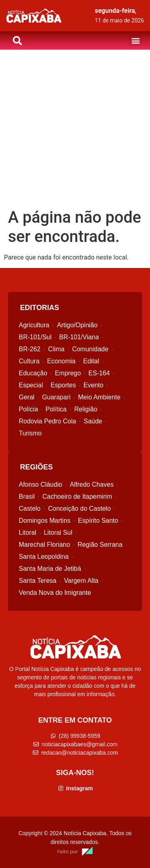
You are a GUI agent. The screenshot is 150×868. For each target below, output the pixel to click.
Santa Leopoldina (44, 557)
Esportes (63, 385)
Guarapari (56, 397)
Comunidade (90, 349)
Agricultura (34, 325)
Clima (56, 349)
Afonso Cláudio (41, 484)
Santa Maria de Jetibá (50, 569)
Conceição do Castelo (79, 509)
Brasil (27, 496)
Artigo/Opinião (77, 325)
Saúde (93, 421)
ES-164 (99, 373)
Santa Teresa (38, 581)
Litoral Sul (58, 533)
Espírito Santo (98, 521)
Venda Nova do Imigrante (55, 593)
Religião (86, 409)
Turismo (30, 433)
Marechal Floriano (44, 545)
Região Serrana (100, 545)
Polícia (28, 409)
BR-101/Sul (35, 337)
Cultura (29, 361)
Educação (33, 373)
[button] (135, 41)
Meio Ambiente (99, 397)
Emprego (68, 373)
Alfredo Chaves (92, 484)
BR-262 (30, 349)
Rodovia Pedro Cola (47, 421)
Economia (61, 361)
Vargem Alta (81, 581)
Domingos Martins (45, 521)
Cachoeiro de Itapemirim (77, 496)
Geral (27, 397)
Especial (31, 385)
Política (56, 409)
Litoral (28, 533)
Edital (91, 361)
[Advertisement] (75, 129)
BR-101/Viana (79, 337)
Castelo (30, 509)
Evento (94, 385)
